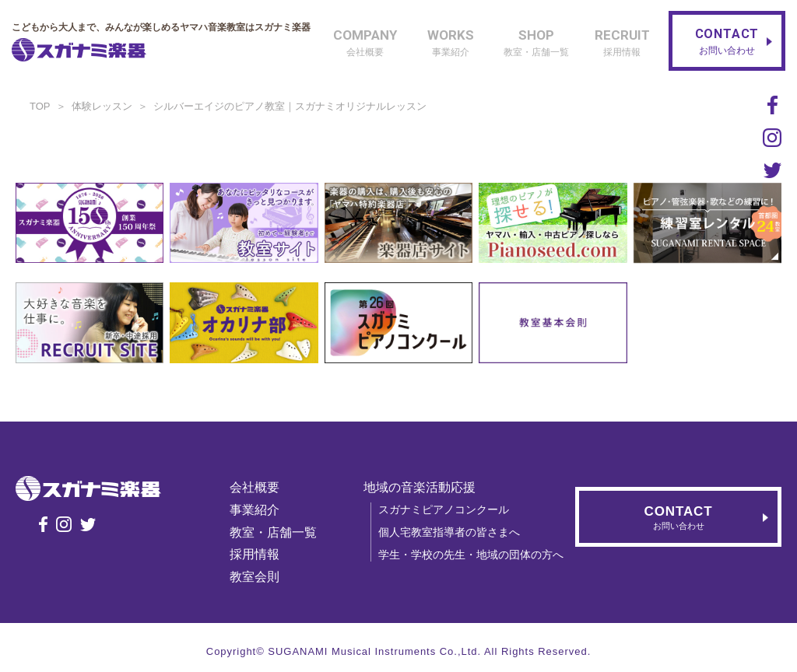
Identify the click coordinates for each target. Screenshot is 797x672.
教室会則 (255, 577)
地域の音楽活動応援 (420, 487)
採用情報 (255, 554)
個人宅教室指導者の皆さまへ (449, 532)
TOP (40, 106)
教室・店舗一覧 (273, 532)
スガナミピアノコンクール (444, 509)
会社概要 (255, 487)
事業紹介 (255, 510)
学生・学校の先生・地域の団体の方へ (471, 555)
